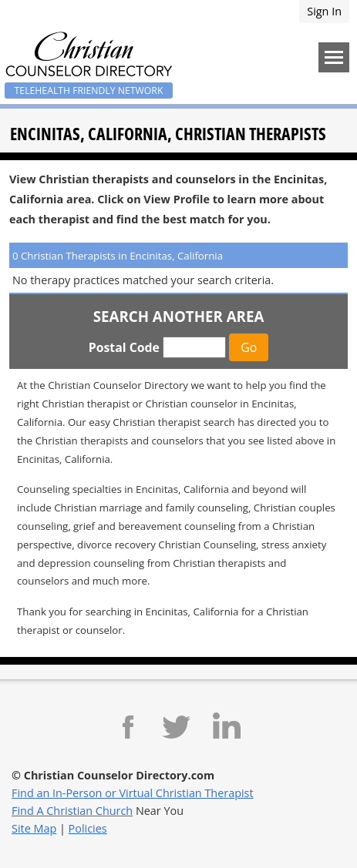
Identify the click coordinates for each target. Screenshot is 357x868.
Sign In (324, 11)
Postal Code (124, 347)
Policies (88, 828)
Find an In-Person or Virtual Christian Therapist (133, 793)
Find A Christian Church (72, 811)
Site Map (34, 828)
